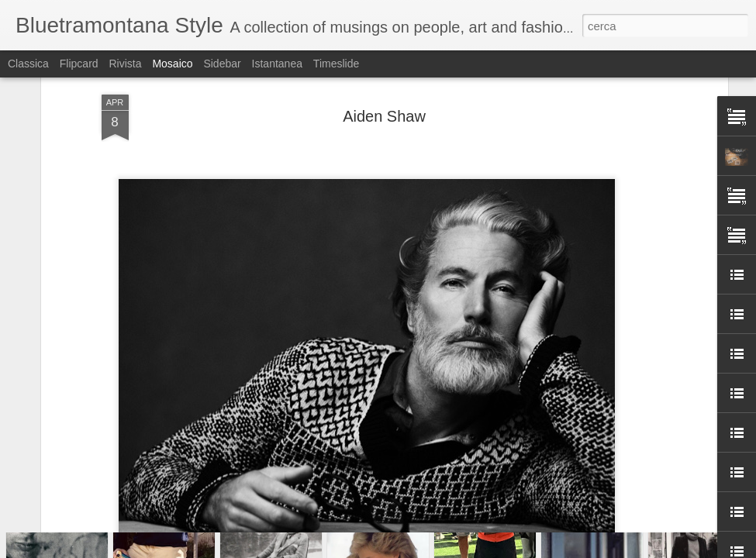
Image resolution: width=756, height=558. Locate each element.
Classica (28, 64)
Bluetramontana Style (447, 218)
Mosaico (172, 64)
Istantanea (277, 64)
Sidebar (222, 64)
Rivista (125, 64)
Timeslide (336, 64)
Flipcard (79, 64)
